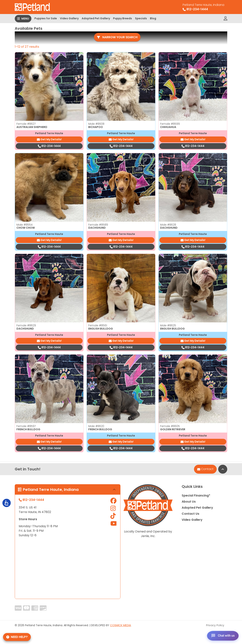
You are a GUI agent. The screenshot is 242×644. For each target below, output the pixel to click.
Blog (153, 18)
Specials (141, 18)
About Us (189, 502)
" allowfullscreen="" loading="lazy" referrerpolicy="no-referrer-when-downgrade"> (68, 568)
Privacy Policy (215, 625)
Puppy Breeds (123, 18)
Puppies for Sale (46, 18)
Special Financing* (196, 495)
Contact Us (190, 514)
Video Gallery (69, 18)
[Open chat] (222, 635)
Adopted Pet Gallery (96, 18)
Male (96, 124)
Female (26, 124)
